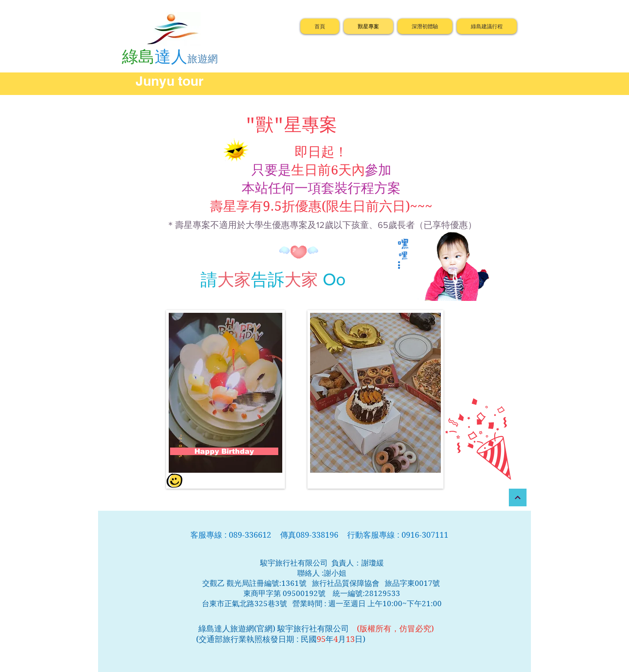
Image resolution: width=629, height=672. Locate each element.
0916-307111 (425, 535)
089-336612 (251, 535)
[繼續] (518, 497)
